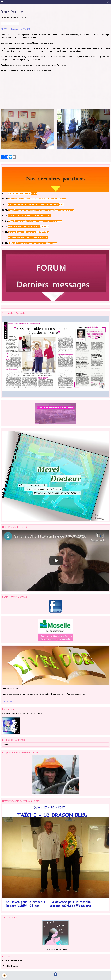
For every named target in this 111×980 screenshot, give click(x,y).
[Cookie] (4, 976)
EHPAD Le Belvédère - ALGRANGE (16, 29)
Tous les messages (12, 701)
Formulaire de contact (11, 966)
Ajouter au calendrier (10, 23)
